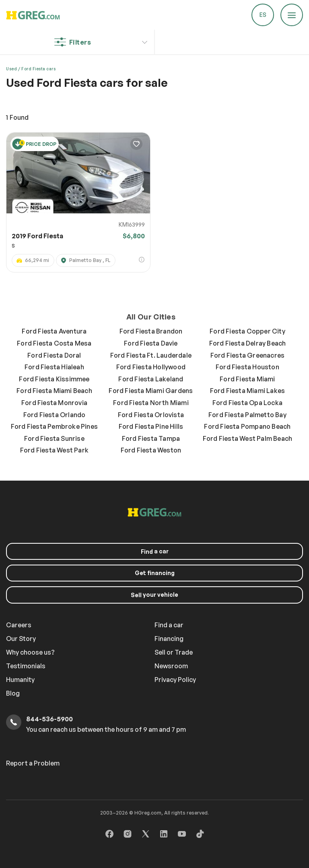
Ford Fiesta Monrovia (54, 403)
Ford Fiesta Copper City (247, 331)
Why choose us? (30, 652)
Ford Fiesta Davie (151, 343)
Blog (13, 693)
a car (155, 551)
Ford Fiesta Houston (247, 367)
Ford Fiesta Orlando (55, 415)
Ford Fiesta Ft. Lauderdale (151, 355)
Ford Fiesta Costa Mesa (54, 343)
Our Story (21, 639)
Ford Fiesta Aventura (54, 331)
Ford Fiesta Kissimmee (54, 379)
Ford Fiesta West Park (54, 450)
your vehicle (154, 595)
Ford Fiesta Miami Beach (54, 391)
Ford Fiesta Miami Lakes (248, 391)
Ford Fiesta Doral (54, 355)
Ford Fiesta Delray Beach (248, 343)
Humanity (20, 680)
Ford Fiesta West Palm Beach (247, 438)
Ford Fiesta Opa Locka (247, 403)
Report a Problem (33, 763)
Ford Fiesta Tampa (151, 438)
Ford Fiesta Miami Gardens (151, 391)
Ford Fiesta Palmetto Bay (247, 415)
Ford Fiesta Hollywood (151, 367)
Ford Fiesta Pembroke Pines (54, 426)
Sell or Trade (174, 652)
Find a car (169, 625)
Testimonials (26, 666)
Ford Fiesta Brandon (151, 331)
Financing (169, 639)
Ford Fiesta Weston (151, 450)
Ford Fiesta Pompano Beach (247, 426)
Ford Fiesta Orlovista (151, 415)
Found (17, 117)
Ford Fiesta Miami (247, 379)
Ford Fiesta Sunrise (54, 438)
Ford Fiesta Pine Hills (151, 426)
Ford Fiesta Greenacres (247, 355)
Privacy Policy (175, 680)
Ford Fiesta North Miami (151, 403)
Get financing (155, 573)
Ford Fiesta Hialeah (54, 367)
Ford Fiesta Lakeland (151, 379)
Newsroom (171, 666)
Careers (19, 625)
